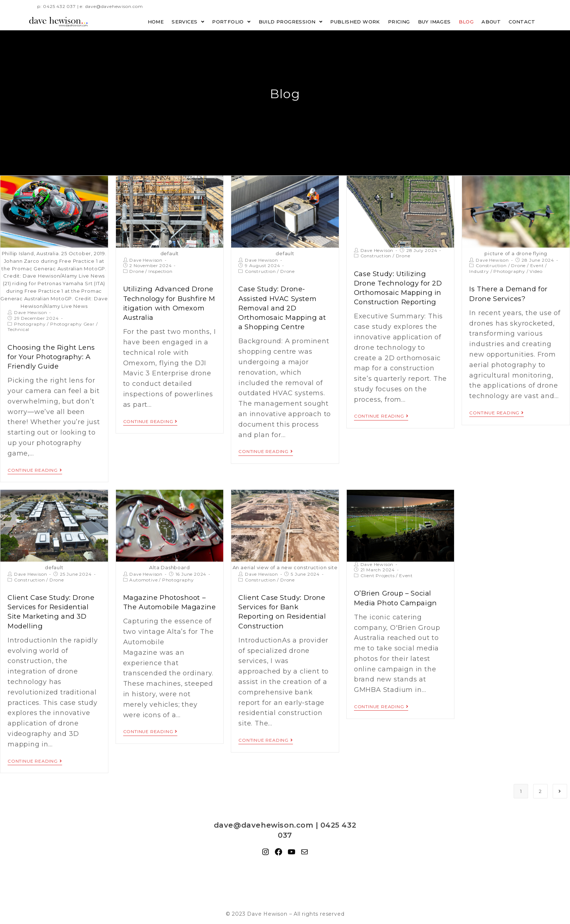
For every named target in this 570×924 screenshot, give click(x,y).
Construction (260, 271)
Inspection (161, 271)
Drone (137, 271)
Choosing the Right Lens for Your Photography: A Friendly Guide (50, 356)
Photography (30, 324)
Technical (18, 329)
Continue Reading (35, 469)
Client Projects (378, 574)
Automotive (143, 579)
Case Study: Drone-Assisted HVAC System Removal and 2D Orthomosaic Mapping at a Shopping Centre (285, 307)
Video (536, 271)
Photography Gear (72, 324)
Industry (479, 271)
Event (537, 265)
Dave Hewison (31, 312)
